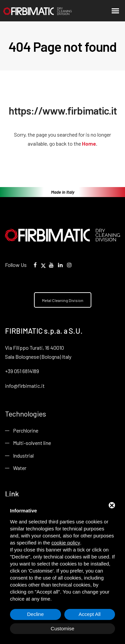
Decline (35, 614)
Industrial (23, 455)
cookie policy (66, 543)
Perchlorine (26, 430)
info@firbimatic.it (25, 386)
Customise (62, 628)
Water (20, 468)
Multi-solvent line (32, 443)
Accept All (90, 614)
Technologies (25, 414)
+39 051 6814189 (22, 371)
